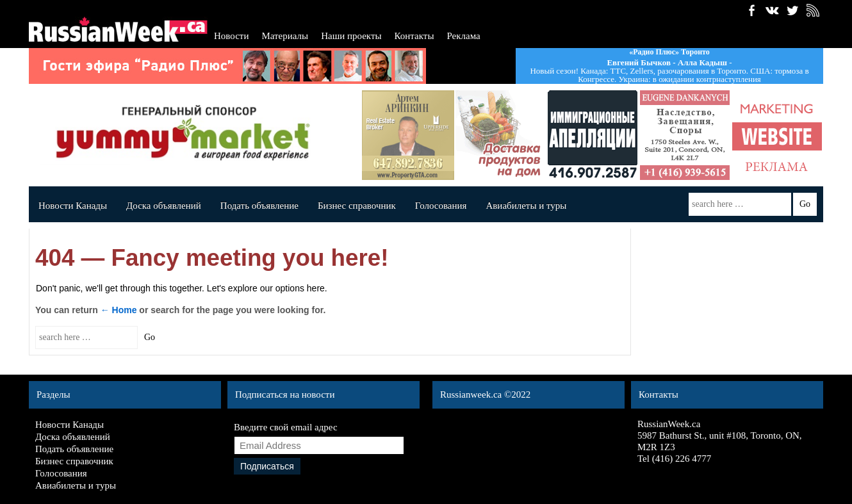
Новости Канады (73, 206)
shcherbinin (593, 135)
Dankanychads (685, 135)
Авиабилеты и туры (526, 206)
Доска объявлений (164, 206)
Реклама (463, 36)
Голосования (441, 206)
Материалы (285, 36)
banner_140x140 (777, 135)
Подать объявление (259, 206)
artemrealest (408, 135)
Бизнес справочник (357, 206)
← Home (119, 310)
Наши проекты (351, 36)
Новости (231, 36)
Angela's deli (500, 135)
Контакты (414, 36)
